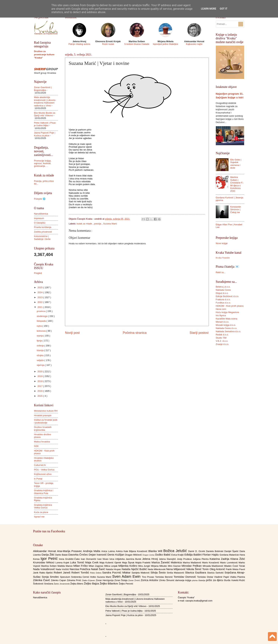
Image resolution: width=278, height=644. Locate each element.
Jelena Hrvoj (151, 559)
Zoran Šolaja (121, 580)
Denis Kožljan (116, 555)
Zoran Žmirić (134, 580)
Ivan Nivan (103, 559)
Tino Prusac (148, 577)
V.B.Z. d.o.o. (222, 341)
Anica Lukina (109, 551)
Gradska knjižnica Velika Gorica (43, 506)
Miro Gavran (175, 566)
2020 (40, 371)
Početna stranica (135, 333)
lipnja (40, 341)
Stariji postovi (199, 333)
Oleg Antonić (218, 569)
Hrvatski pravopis (43, 415)
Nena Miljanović (176, 569)
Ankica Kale (123, 551)
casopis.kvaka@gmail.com (199, 601)
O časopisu (40, 223)
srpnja (40, 336)
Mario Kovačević (211, 563)
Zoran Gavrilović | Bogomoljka (43, 89)
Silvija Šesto (159, 572)
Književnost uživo (43, 474)
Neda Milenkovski (157, 569)
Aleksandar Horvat (45, 551)
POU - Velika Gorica (44, 470)
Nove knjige (222, 243)
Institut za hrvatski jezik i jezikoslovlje (46, 421)
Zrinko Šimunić (167, 580)
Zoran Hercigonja (105, 580)
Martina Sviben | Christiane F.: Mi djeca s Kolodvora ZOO (237, 184)
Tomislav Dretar (206, 577)
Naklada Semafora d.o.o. (228, 331)
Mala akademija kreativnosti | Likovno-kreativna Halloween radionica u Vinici (45, 101)
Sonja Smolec (51, 577)
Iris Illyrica (221, 315)
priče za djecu (215, 580)
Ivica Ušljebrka (118, 559)
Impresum (39, 218)
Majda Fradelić (143, 563)
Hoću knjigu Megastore (227, 312)
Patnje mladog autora (79, 44)
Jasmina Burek (134, 559)
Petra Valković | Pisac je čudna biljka (45, 124)
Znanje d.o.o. (222, 344)
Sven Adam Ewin (127, 576)
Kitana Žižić (238, 559)
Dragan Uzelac (149, 555)
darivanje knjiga (184, 580)
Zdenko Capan (59, 580)
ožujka (40, 355)
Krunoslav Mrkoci (44, 562)
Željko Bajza (92, 583)
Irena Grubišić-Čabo (70, 559)
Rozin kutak (108, 44)
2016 (40, 391)
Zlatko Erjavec (89, 580)
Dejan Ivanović (98, 555)
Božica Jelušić (176, 551)
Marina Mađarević (192, 563)
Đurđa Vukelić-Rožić (234, 580)
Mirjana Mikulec (159, 566)
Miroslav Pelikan (192, 566)
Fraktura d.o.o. (223, 299)
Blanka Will (156, 551)
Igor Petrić (50, 558)
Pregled (38, 273)
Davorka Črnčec (78, 555)
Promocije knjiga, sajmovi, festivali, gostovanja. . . (43, 163)
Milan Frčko (81, 566)
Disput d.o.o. (222, 293)
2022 (40, 302)
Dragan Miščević (134, 555)
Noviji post (72, 333)
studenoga (42, 316)
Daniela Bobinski (215, 551)
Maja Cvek (92, 562)
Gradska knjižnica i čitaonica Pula (44, 492)
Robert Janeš (62, 572)
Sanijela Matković (141, 573)
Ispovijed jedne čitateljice (165, 44)
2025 (40, 287)
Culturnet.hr (40, 465)
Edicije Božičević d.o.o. (227, 296)
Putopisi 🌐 (40, 199)
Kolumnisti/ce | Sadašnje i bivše (42, 238)
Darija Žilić (48, 555)
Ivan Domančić (89, 559)
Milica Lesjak (111, 566)
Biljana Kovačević (139, 551)
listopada (42, 321)
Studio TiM (221, 338)
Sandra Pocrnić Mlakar (117, 572)
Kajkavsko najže (194, 44)
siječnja (41, 365)
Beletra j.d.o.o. (223, 287)
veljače (41, 360)
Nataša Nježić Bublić (135, 569)
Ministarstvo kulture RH (46, 411)
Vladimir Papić (222, 577)
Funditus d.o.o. (223, 303)
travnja (40, 350)
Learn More (208, 9)
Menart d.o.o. (223, 322)
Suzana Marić (110, 224)
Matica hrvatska (42, 442)
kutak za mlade (85, 224)
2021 (40, 307)
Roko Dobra (96, 573)
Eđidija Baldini (193, 555)
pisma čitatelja (199, 580)
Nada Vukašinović (45, 569)
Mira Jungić (145, 566)
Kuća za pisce (41, 512)
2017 (40, 386)
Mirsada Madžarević (213, 566)
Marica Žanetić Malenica (167, 562)
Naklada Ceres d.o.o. (226, 328)
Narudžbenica (41, 214)
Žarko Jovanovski (62, 584)
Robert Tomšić (81, 572)
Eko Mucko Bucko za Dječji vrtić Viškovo (45, 114)
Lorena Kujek (63, 563)
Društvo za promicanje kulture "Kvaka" (44, 55)
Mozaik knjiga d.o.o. (226, 325)
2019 (40, 376)
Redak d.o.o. (222, 335)
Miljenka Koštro (128, 566)
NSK (36, 446)
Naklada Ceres (223, 290)
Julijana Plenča (201, 559)
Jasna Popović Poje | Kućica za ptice (45, 134)
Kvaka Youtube (223, 258)
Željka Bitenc (77, 584)
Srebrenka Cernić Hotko (84, 577)
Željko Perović (126, 584)
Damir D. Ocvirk (197, 551)
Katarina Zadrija (220, 559)
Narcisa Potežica (80, 569)
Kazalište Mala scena (227, 319)
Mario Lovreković (229, 563)
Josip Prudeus (185, 559)
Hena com (221, 309)
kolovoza (41, 331)
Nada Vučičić (63, 569)
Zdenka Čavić (42, 580)
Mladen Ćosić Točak (234, 566)
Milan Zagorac (96, 566)
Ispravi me (39, 517)
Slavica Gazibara (196, 572)
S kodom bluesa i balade (137, 44)
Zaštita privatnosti (43, 232)
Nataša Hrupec (114, 569)
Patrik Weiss (233, 569)
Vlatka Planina (237, 577)
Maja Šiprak (129, 563)
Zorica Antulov (150, 580)
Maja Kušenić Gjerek (111, 563)
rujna (40, 326)
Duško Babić (163, 555)
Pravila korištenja (43, 227)
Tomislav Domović (185, 577)
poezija (98, 224)
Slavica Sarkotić (216, 573)
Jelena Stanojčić (168, 559)
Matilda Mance (65, 566)
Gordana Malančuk (230, 555)
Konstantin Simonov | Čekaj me (236, 210)
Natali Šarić (98, 569)
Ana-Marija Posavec (70, 551)
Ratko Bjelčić (47, 573)
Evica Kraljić (178, 555)
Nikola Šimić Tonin (198, 569)
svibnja (41, 346)
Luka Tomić (78, 562)
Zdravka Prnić (74, 580)
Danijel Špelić (232, 551)
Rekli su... (221, 272)
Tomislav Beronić (164, 577)
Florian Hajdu (211, 555)
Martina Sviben (49, 566)
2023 (40, 297)
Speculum (66, 577)
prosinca (41, 311)
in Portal (38, 479)
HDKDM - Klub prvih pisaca (230, 306)
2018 (40, 381)
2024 (40, 292)
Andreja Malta (92, 551)
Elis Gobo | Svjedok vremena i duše (236, 164)
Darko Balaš (62, 555)
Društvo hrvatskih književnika (43, 428)
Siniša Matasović (176, 573)
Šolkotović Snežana (44, 584)
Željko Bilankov (109, 583)
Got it (223, 9)
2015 (40, 396)
